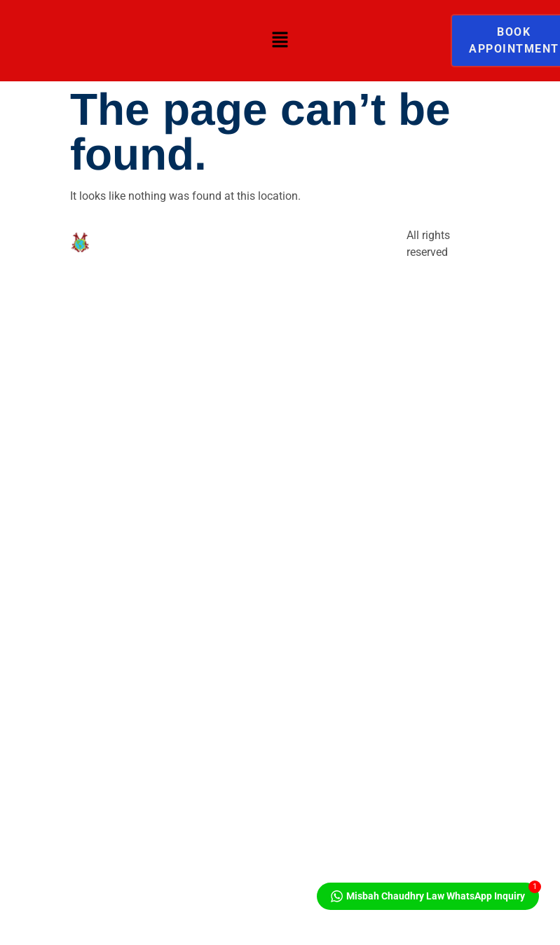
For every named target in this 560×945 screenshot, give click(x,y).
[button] (280, 41)
